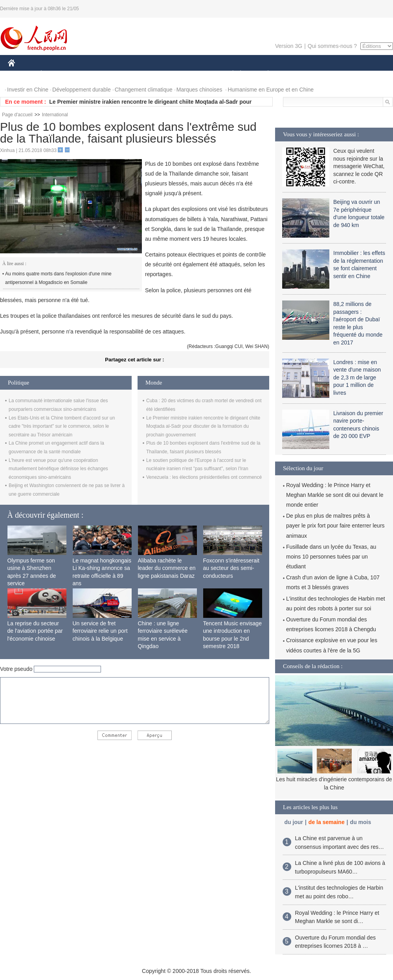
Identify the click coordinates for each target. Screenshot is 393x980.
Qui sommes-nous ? (332, 46)
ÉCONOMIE (55, 74)
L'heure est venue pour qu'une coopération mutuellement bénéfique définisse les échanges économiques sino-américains (58, 469)
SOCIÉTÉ (229, 74)
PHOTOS (365, 74)
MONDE (91, 74)
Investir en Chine (28, 90)
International (55, 115)
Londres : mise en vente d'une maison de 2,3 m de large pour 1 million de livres (357, 377)
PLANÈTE (264, 74)
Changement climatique (144, 90)
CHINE (21, 74)
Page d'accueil (17, 115)
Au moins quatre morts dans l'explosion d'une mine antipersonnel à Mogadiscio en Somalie (58, 278)
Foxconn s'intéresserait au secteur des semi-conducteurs (231, 568)
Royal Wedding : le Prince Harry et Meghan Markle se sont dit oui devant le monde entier (335, 495)
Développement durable (82, 90)
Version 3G (289, 46)
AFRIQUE (124, 74)
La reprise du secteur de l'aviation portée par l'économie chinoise (35, 631)
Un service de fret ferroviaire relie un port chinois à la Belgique (100, 631)
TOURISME (329, 74)
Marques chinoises (199, 90)
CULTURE (194, 74)
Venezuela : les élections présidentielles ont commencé (204, 477)
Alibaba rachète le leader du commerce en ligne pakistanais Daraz (167, 568)
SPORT (295, 74)
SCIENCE (159, 74)
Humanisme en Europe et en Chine (271, 90)
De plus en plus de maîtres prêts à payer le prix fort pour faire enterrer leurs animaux (335, 526)
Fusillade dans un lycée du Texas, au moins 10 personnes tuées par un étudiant (331, 557)
